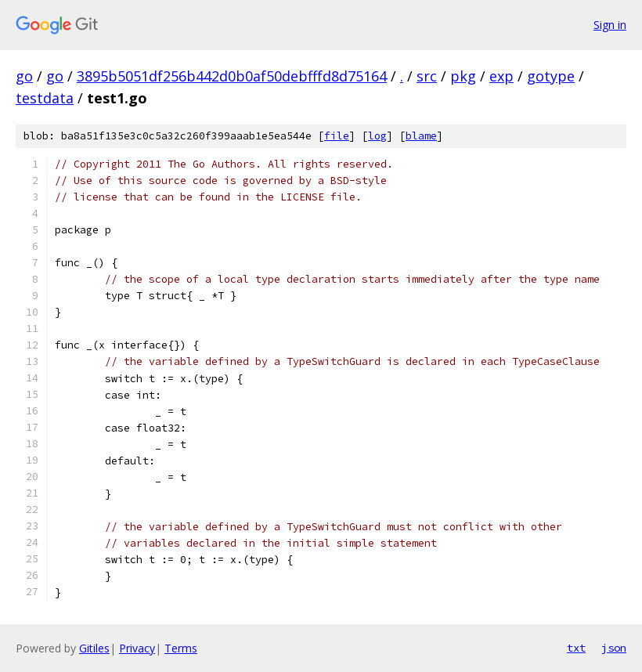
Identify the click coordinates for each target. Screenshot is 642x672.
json (614, 648)
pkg (463, 76)
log (377, 136)
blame (421, 136)
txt (576, 648)
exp (501, 76)
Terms (181, 648)
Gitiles (94, 648)
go (24, 76)
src (427, 76)
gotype (551, 76)
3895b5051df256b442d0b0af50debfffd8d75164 (232, 76)
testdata (45, 98)
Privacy (137, 648)
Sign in (610, 25)
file (337, 136)
